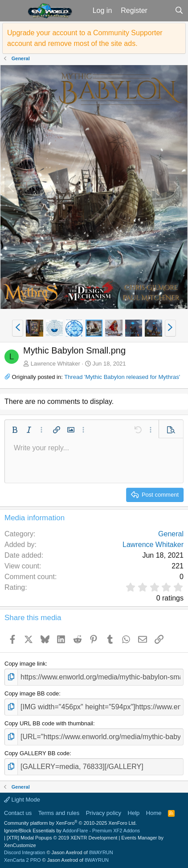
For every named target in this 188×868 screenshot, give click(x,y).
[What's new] (161, 11)
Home (154, 813)
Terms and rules (59, 813)
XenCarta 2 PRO (22, 860)
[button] (13, 11)
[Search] (179, 11)
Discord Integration (25, 852)
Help (134, 813)
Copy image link (25, 664)
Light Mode (22, 800)
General (171, 534)
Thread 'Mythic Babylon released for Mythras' (122, 377)
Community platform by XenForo (70, 823)
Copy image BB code (32, 693)
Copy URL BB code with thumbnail (49, 723)
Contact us (18, 813)
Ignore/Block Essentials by (72, 831)
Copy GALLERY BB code (37, 753)
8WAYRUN (101, 852)
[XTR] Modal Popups (62, 838)
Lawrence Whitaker (55, 364)
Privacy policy (104, 813)
